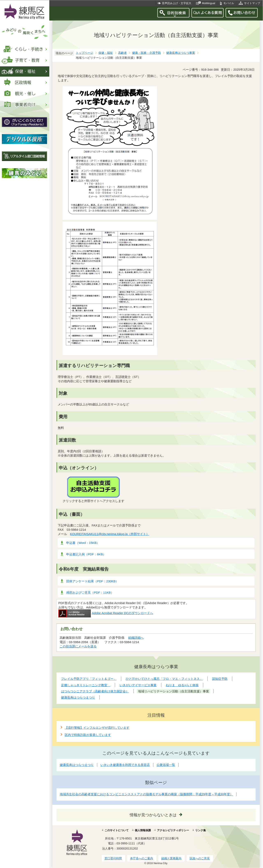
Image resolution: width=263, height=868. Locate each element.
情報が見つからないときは (153, 815)
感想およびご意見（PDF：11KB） (90, 592)
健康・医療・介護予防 (146, 53)
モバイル (229, 3)
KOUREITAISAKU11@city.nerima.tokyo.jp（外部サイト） (110, 534)
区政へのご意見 (200, 858)
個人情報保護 (143, 830)
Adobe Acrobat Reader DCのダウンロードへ (106, 613)
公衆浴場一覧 (166, 765)
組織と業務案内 (171, 858)
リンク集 (201, 830)
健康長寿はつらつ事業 (181, 53)
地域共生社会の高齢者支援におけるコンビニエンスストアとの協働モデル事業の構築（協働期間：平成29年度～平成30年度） (146, 794)
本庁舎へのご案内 (142, 858)
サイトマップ (252, 3)
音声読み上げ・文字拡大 (177, 3)
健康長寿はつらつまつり (77, 765)
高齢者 (122, 53)
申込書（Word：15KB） (83, 543)
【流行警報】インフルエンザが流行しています (97, 728)
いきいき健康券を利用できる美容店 (125, 765)
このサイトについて (117, 830)
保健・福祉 (106, 53)
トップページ (84, 53)
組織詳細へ (136, 638)
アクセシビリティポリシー (173, 830)
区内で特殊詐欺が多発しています (88, 735)
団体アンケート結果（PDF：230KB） (92, 581)
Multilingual (209, 3)
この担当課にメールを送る (78, 646)
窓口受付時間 (113, 858)
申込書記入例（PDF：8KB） (86, 554)
